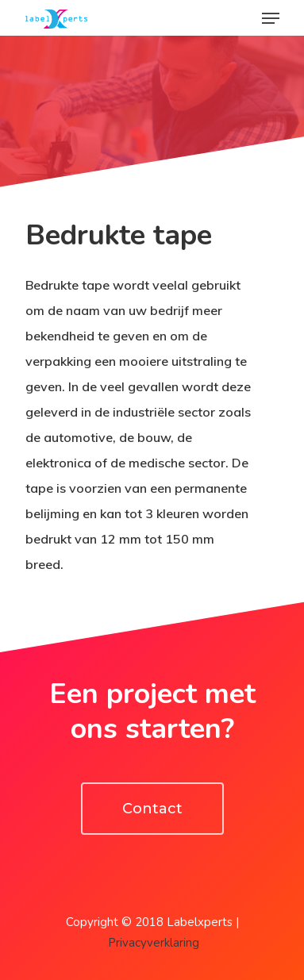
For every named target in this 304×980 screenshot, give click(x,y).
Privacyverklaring (154, 943)
